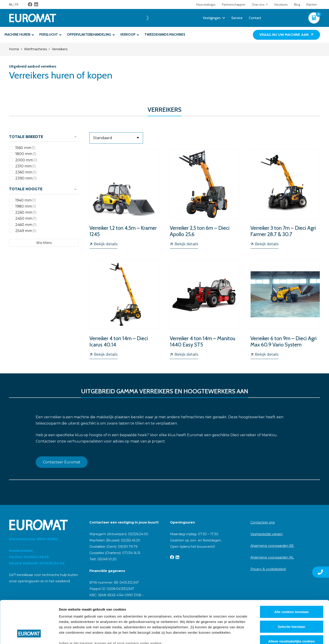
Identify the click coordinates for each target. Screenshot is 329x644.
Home (14, 49)
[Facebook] (30, 4)
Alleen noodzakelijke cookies (291, 605)
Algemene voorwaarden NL (272, 557)
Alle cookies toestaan (291, 575)
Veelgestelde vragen (267, 534)
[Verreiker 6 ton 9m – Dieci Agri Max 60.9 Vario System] (285, 309)
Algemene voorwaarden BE (272, 546)
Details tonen (243, 635)
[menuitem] (12, 4)
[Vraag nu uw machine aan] (286, 35)
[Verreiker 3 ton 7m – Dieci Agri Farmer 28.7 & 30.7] (285, 199)
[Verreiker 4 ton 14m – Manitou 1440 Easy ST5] (205, 309)
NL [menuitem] (11, 4)
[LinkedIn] (36, 4)
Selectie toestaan (292, 590)
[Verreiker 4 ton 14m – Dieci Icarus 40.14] (124, 309)
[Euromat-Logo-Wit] (33, 18)
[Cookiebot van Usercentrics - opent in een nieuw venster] (29, 635)
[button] (266, 4)
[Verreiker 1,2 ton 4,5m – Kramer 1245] (124, 199)
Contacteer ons (263, 522)
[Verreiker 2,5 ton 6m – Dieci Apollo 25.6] (205, 199)
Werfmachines (35, 49)
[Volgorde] (116, 138)
